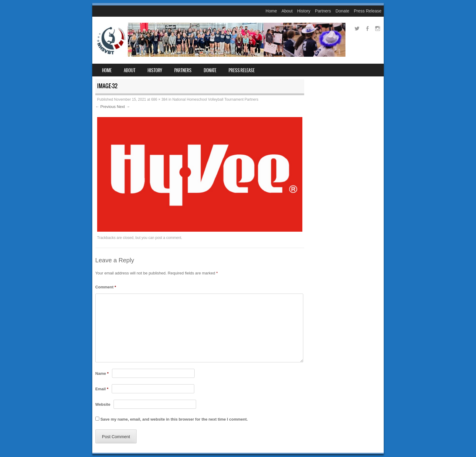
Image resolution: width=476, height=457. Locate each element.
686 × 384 (159, 99)
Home (271, 11)
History (304, 11)
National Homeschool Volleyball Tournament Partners (215, 99)
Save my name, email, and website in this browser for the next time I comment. (174, 419)
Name (102, 373)
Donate (342, 11)
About (287, 11)
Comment (106, 287)
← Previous (105, 107)
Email (102, 389)
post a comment (168, 238)
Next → (123, 107)
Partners (323, 11)
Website (103, 404)
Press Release (367, 11)
